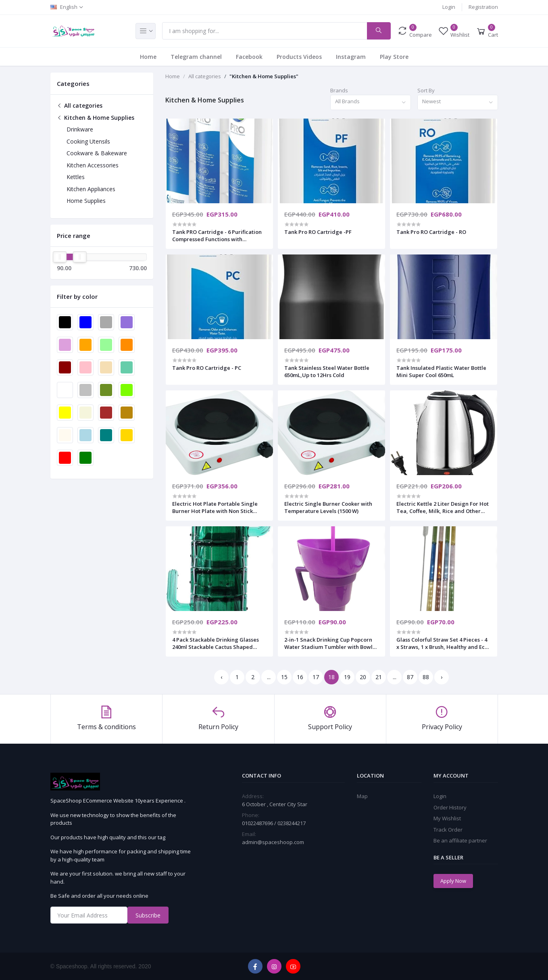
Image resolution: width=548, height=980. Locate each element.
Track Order (448, 830)
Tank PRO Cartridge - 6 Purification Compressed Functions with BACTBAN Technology (217, 236)
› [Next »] (442, 677)
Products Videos (299, 57)
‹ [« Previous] (221, 677)
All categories (80, 105)
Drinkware (80, 129)
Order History (450, 807)
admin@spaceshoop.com (273, 842)
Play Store (394, 57)
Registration (483, 7)
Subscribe (148, 915)
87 (410, 677)
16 (300, 677)
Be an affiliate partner (460, 840)
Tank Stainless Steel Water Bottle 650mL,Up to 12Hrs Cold (327, 371)
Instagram (351, 57)
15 (284, 677)
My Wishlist (447, 818)
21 (379, 677)
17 (316, 677)
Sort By (426, 90)
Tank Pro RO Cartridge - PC (207, 368)
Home (148, 57)
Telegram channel (196, 57)
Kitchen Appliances (91, 189)
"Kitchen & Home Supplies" (264, 76)
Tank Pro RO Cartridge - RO (431, 232)
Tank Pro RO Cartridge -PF (318, 232)
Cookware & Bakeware (97, 153)
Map (362, 796)
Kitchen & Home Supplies (96, 118)
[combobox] (371, 103)
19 (347, 677)
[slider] (60, 257)
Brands (339, 90)
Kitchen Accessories (93, 165)
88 (426, 677)
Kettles (76, 177)
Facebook (249, 57)
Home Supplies (86, 201)
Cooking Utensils (88, 141)
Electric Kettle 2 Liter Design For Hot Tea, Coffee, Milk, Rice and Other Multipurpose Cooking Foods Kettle (443, 507)
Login (449, 7)
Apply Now (453, 881)
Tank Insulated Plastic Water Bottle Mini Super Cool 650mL (441, 371)
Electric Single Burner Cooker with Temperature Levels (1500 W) (328, 507)
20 (363, 677)
